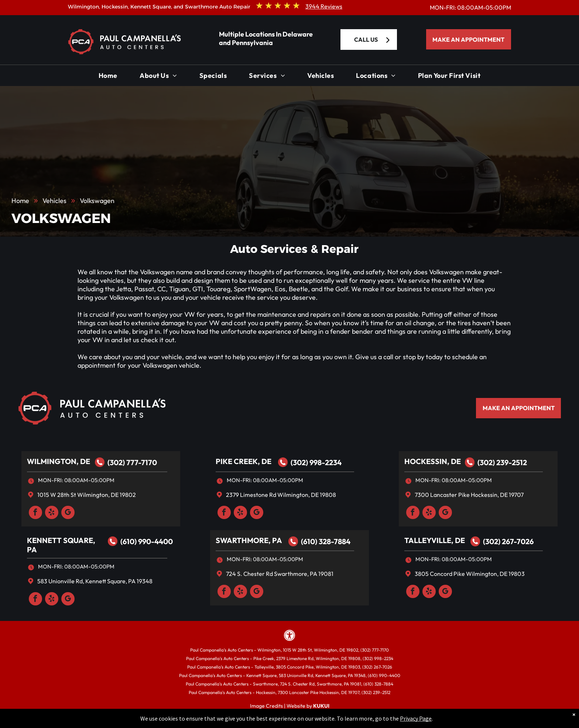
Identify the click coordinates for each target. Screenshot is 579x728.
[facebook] (35, 513)
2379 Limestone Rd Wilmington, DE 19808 (281, 495)
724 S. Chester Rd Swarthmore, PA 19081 (280, 574)
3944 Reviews (324, 6)
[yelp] (52, 513)
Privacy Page (416, 718)
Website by (299, 706)
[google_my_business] (68, 513)
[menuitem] (108, 77)
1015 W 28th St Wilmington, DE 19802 (87, 495)
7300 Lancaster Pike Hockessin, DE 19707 (469, 495)
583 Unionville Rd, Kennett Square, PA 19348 (95, 581)
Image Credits (266, 706)
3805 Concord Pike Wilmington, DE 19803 (470, 574)
